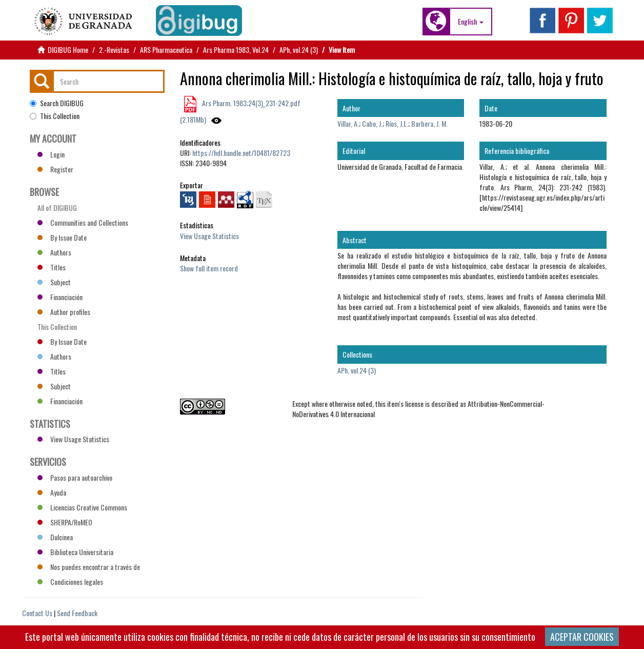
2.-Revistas (114, 50)
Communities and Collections (83, 222)
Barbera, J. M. (429, 123)
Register (55, 169)
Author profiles (64, 312)
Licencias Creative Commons (82, 507)
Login (51, 154)
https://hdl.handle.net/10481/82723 (241, 153)
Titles (52, 267)
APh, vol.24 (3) (299, 50)
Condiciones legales (70, 582)
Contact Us (37, 613)
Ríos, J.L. (397, 123)
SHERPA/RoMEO (65, 522)
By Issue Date (62, 237)
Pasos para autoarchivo (75, 477)
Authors (54, 252)
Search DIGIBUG (57, 103)
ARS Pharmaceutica (166, 50)
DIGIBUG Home (68, 50)
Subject (54, 282)
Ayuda (52, 492)
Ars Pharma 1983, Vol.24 (236, 50)
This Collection (55, 116)
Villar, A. (348, 123)
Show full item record (209, 268)
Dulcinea (55, 537)
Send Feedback (77, 613)
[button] (471, 22)
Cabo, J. (372, 123)
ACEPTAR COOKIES (582, 637)
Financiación (60, 297)
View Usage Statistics (209, 236)
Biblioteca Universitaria (75, 552)
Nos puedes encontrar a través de (89, 567)
